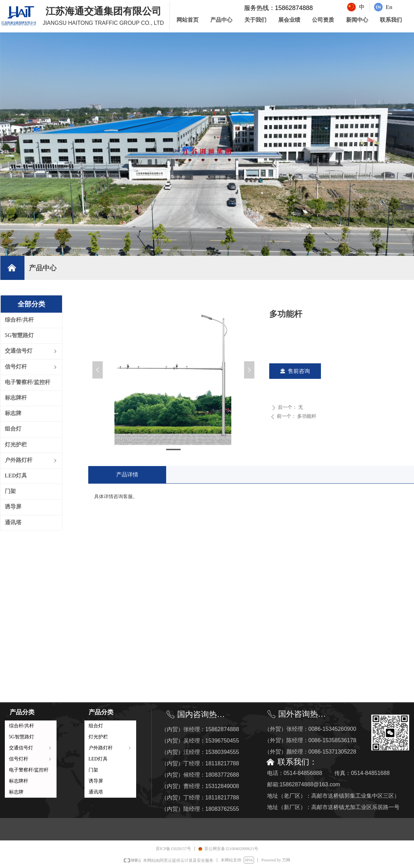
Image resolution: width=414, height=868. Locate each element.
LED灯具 (98, 759)
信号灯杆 (31, 759)
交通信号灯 (31, 748)
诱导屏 (96, 781)
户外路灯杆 (110, 748)
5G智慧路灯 (22, 737)
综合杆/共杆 (22, 726)
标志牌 (16, 792)
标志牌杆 (19, 781)
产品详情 (127, 475)
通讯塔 (96, 792)
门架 (93, 770)
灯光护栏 (98, 737)
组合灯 (96, 726)
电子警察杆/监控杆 (29, 770)
